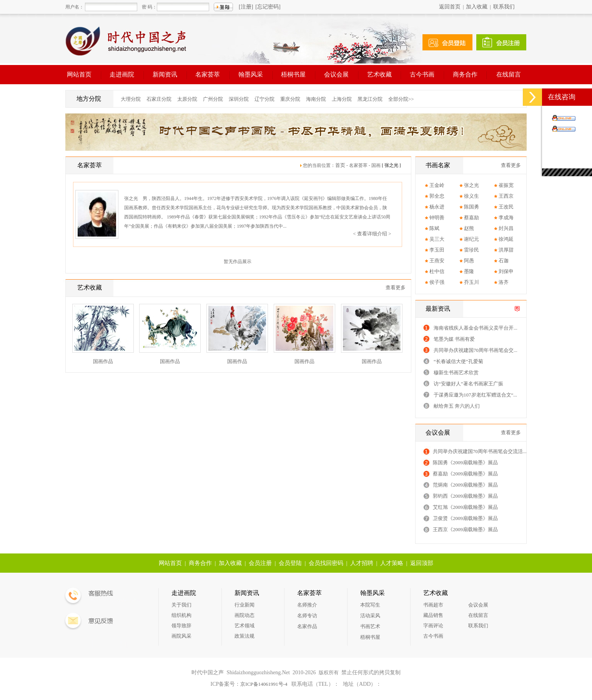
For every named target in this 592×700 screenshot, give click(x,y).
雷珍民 (471, 250)
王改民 (506, 207)
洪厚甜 (506, 250)
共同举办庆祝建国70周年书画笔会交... (476, 350)
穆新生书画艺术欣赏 (456, 372)
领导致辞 (181, 626)
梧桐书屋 (293, 74)
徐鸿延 (506, 239)
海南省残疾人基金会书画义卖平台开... (476, 328)
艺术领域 (244, 626)
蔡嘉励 (471, 217)
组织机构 (181, 615)
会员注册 (260, 563)
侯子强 (437, 282)
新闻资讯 (165, 74)
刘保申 (506, 271)
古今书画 (422, 74)
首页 (340, 165)
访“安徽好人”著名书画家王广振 (468, 384)
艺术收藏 (379, 74)
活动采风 (370, 616)
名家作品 (307, 626)
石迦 (504, 261)
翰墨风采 (251, 74)
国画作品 (103, 361)
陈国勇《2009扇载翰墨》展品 (465, 462)
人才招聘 (362, 563)
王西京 (506, 196)
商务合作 (465, 74)
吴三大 (437, 239)
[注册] (246, 7)
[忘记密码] (268, 7)
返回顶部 (422, 563)
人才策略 (392, 563)
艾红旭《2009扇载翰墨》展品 (465, 507)
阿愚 (469, 261)
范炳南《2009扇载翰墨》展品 (465, 485)
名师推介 (307, 605)
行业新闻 (244, 605)
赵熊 (469, 228)
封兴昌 (506, 228)
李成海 (506, 217)
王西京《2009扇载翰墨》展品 (465, 529)
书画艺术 (370, 626)
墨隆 (469, 271)
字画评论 (433, 626)
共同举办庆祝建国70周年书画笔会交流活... (480, 451)
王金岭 (437, 185)
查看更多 (396, 287)
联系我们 (504, 7)
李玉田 (437, 250)
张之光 (471, 185)
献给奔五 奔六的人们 (457, 406)
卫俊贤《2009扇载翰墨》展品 (465, 518)
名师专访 (307, 616)
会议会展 (336, 74)
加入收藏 (477, 7)
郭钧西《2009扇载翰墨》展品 (465, 496)
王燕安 (437, 261)
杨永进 (437, 207)
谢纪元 (471, 239)
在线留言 (509, 74)
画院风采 (181, 636)
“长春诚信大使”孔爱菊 (458, 361)
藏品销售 (433, 615)
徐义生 (471, 196)
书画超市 (433, 605)
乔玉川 (471, 282)
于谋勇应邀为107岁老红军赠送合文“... (475, 395)
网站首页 (79, 74)
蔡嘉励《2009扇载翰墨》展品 (465, 474)
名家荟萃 (208, 74)
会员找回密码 (326, 563)
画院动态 (244, 615)
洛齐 (504, 282)
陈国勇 (471, 207)
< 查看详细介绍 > (372, 234)
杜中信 (437, 271)
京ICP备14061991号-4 (264, 684)
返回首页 (450, 7)
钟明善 (437, 217)
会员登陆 (290, 563)
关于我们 (181, 605)
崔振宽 (506, 185)
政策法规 (244, 636)
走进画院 (122, 74)
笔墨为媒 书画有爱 (454, 339)
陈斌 (434, 228)
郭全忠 (437, 196)
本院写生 (370, 605)
